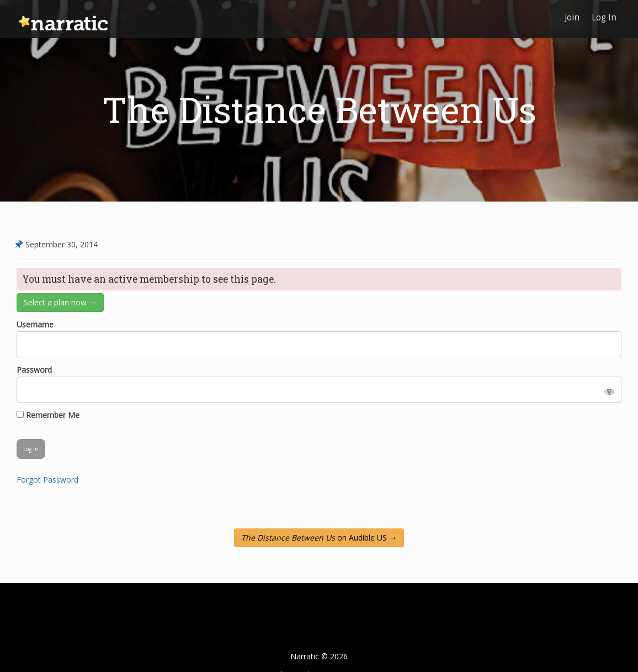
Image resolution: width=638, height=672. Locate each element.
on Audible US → (319, 538)
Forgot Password (47, 480)
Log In (604, 15)
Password (34, 370)
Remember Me (48, 415)
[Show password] (607, 390)
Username (35, 324)
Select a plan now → (60, 302)
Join (570, 15)
